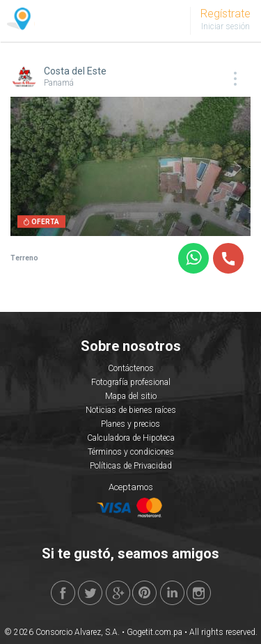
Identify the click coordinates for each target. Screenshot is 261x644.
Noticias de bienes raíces (131, 410)
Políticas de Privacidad (131, 466)
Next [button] (229, 168)
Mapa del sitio (131, 396)
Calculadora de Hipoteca (131, 438)
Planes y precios (130, 424)
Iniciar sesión (226, 26)
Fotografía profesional (131, 382)
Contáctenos (131, 368)
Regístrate (226, 14)
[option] (130, 166)
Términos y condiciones (131, 452)
